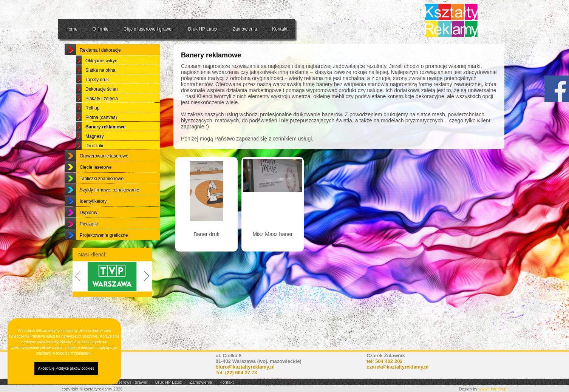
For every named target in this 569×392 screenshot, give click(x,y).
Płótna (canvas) (101, 136)
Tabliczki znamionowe (102, 197)
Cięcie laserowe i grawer (148, 29)
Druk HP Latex (203, 29)
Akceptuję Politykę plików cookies (66, 368)
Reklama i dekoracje (100, 69)
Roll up (92, 127)
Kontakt (280, 29)
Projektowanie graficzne (104, 254)
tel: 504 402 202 (384, 361)
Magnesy (95, 155)
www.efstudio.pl (493, 389)
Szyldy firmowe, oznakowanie (109, 208)
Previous (76, 295)
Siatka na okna (100, 89)
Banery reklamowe (105, 145)
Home (71, 29)
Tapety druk (97, 98)
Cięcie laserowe (96, 186)
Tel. (237, 373)
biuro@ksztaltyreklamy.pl (245, 367)
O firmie (101, 29)
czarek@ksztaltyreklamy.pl (397, 367)
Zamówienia (245, 29)
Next (148, 295)
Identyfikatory (93, 220)
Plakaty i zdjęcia (102, 117)
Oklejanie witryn (101, 79)
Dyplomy (89, 231)
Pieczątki (89, 242)
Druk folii (94, 164)
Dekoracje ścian (101, 108)
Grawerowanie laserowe (104, 174)
